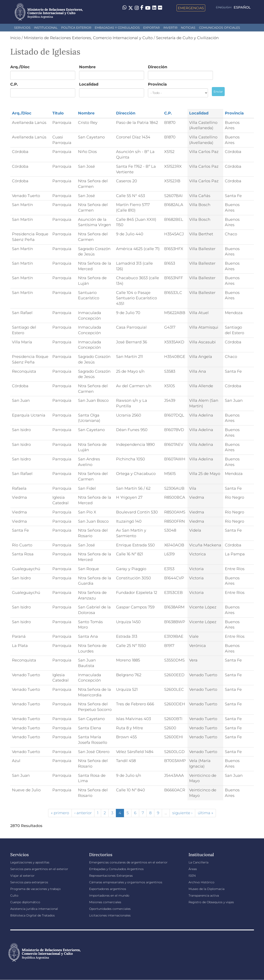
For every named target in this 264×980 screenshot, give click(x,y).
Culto (14, 895)
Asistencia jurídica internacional (34, 909)
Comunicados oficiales (220, 28)
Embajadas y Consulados (117, 28)
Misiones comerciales (105, 902)
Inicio (15, 38)
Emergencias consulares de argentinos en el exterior (128, 862)
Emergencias (191, 8)
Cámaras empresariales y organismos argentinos (126, 882)
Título (58, 113)
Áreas (193, 869)
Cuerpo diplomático (25, 902)
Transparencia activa (204, 895)
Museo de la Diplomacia (206, 889)
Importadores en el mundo (109, 895)
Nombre (87, 67)
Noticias (188, 28)
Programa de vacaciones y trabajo (35, 889)
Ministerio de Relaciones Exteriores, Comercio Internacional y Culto (88, 38)
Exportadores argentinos (108, 889)
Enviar (218, 92)
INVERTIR (170, 28)
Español (242, 7)
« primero (60, 813)
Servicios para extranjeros (29, 882)
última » (205, 813)
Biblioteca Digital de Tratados (32, 915)
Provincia (157, 84)
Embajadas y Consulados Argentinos (116, 869)
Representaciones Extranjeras (111, 876)
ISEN (192, 876)
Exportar (151, 28)
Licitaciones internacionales (110, 915)
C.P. (14, 84)
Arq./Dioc (20, 67)
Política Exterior (76, 28)
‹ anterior (83, 813)
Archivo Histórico (201, 882)
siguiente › (182, 813)
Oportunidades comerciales (110, 909)
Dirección (158, 67)
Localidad (89, 84)
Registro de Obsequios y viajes (211, 902)
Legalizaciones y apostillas (30, 862)
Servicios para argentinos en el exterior (39, 869)
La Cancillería (198, 862)
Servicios (22, 28)
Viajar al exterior (22, 876)
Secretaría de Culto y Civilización (187, 38)
